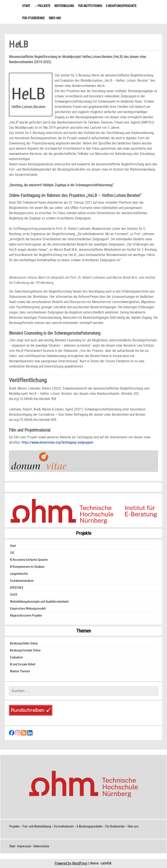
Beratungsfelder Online (24, 643)
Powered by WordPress (71, 863)
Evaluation (16, 657)
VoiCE (14, 595)
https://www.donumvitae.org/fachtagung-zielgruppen (58, 442)
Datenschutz (41, 846)
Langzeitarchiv (19, 574)
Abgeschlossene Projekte (26, 615)
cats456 (106, 863)
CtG (12, 553)
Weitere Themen (20, 671)
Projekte (44, 6)
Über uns (55, 18)
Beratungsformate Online (25, 650)
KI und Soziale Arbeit (23, 664)
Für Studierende (33, 18)
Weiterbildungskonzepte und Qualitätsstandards (39, 602)
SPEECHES (17, 588)
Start (26, 6)
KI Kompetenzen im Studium (27, 567)
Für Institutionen (90, 6)
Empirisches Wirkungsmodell (28, 609)
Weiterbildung (64, 6)
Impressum (24, 846)
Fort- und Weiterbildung (37, 826)
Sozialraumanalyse (22, 581)
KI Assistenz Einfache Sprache (29, 560)
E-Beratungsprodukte (121, 6)
